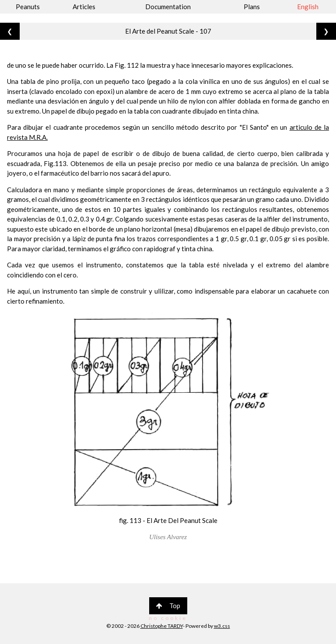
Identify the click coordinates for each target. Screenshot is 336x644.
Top (168, 606)
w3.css (222, 626)
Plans (252, 7)
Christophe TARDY (162, 626)
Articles (84, 7)
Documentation (168, 7)
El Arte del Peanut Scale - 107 (168, 31)
